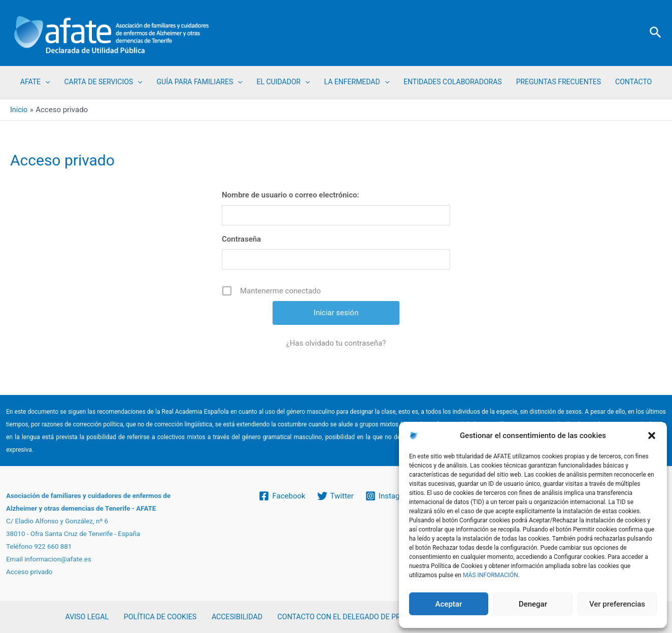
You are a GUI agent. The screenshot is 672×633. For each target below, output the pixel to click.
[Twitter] (335, 495)
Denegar (533, 604)
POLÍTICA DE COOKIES (159, 617)
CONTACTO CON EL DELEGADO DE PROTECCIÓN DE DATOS (367, 617)
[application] (45, 82)
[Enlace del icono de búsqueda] (656, 33)
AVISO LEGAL (90, 617)
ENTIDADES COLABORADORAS (453, 82)
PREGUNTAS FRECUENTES (559, 82)
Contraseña (241, 239)
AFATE (35, 82)
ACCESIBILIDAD (231, 617)
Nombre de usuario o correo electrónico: (291, 195)
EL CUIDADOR (283, 82)
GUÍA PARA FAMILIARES (200, 82)
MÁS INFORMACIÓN (491, 575)
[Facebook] (281, 495)
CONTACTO (633, 82)
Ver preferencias (617, 604)
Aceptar (449, 604)
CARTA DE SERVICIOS (103, 82)
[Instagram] (390, 495)
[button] (652, 436)
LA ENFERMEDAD (357, 82)
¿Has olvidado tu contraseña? (336, 343)
